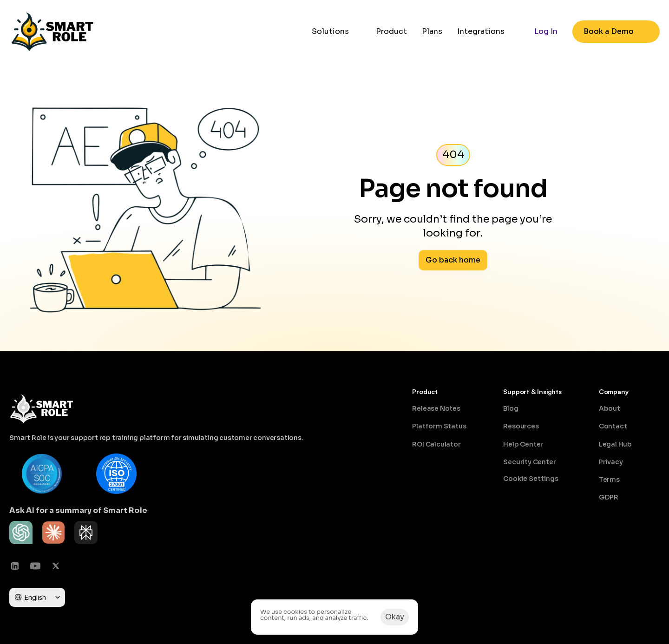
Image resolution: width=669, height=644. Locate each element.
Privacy (611, 462)
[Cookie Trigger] (531, 479)
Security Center (529, 462)
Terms (609, 480)
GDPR (609, 497)
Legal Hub (615, 444)
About (610, 408)
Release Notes (436, 408)
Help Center (523, 444)
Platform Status (439, 426)
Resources (521, 426)
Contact (613, 426)
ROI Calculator (436, 444)
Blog (511, 408)
